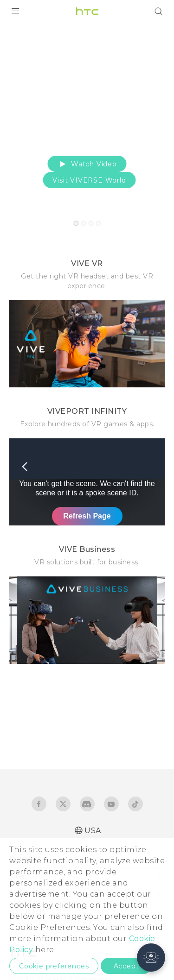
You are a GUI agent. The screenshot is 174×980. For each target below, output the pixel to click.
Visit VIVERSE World (89, 180)
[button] (151, 958)
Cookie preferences (54, 966)
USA (93, 831)
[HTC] (87, 11)
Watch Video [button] (87, 164)
